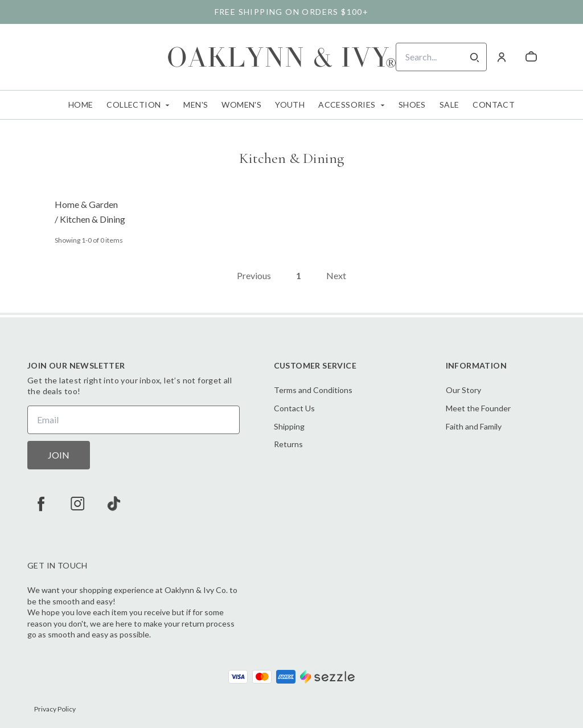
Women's (241, 105)
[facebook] (41, 504)
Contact (494, 105)
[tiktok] (114, 504)
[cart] (531, 57)
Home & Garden (86, 204)
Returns (288, 444)
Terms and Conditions (313, 390)
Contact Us (294, 408)
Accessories (347, 105)
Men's (196, 105)
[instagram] (77, 504)
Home (81, 105)
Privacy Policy (55, 709)
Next (336, 275)
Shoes (412, 105)
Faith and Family (474, 426)
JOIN (59, 455)
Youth (290, 105)
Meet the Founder (478, 408)
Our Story (463, 390)
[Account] (502, 57)
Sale (449, 105)
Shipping (289, 426)
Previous (254, 275)
